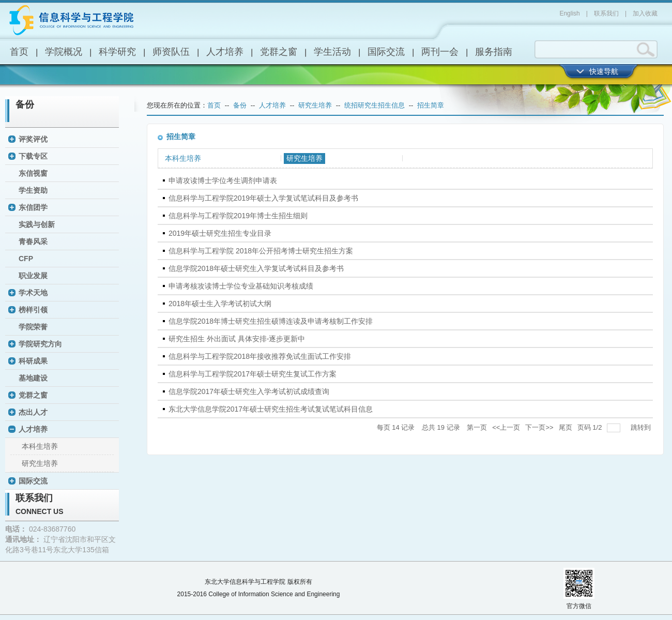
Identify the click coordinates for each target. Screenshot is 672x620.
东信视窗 (33, 173)
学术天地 (33, 293)
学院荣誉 (33, 327)
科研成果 (33, 361)
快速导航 (604, 71)
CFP (26, 259)
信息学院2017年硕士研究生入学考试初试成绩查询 (249, 391)
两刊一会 (440, 52)
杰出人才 (33, 412)
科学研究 (117, 52)
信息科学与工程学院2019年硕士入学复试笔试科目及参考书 (263, 198)
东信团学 (33, 207)
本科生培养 (40, 446)
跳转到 (642, 427)
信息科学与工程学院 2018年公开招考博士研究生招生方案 (261, 251)
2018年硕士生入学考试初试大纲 (220, 304)
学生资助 (33, 190)
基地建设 (33, 378)
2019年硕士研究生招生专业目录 (220, 233)
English (569, 13)
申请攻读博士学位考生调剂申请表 (223, 180)
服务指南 (494, 52)
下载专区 (33, 156)
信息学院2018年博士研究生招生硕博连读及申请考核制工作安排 (271, 321)
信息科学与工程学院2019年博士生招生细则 (238, 216)
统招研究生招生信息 (375, 105)
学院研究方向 (40, 344)
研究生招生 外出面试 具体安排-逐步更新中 (237, 339)
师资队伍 (171, 52)
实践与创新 (37, 224)
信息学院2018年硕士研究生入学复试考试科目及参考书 (256, 268)
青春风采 (33, 241)
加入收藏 (645, 13)
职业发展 (33, 276)
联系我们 (606, 13)
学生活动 (332, 52)
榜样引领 (33, 310)
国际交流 (386, 52)
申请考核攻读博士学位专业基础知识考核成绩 (241, 286)
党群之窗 (279, 52)
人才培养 (225, 52)
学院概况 (64, 52)
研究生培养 (40, 463)
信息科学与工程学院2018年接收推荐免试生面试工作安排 (260, 356)
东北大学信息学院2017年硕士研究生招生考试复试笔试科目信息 (271, 409)
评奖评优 (33, 139)
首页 (19, 52)
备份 (25, 104)
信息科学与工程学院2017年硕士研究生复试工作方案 (253, 374)
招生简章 (431, 105)
